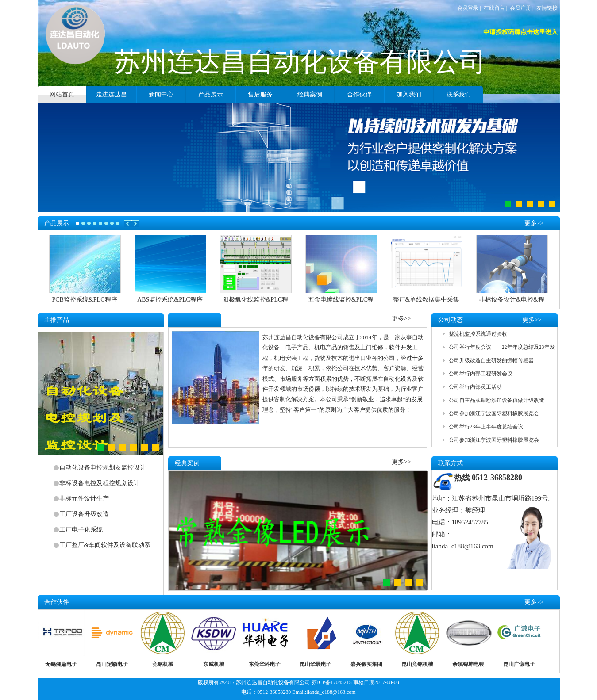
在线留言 (494, 8)
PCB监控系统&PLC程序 (84, 300)
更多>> (534, 220)
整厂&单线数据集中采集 (426, 300)
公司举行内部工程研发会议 (481, 374)
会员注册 (520, 8)
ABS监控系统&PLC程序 (170, 300)
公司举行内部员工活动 (475, 387)
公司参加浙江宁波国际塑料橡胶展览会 (494, 413)
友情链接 (547, 8)
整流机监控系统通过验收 (478, 334)
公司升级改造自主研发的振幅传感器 (491, 360)
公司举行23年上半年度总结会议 (486, 427)
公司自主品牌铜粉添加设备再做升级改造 (497, 400)
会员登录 (468, 8)
